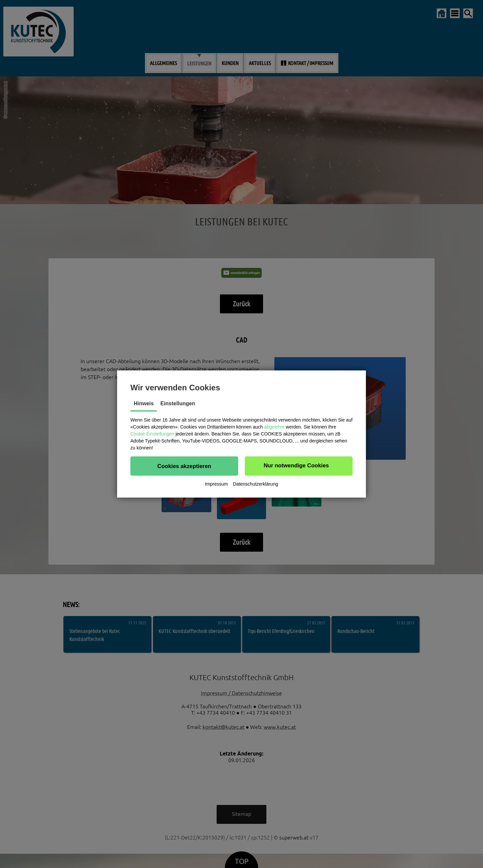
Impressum (216, 484)
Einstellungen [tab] (178, 403)
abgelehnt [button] (274, 427)
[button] (184, 466)
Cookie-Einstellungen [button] (152, 434)
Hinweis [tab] (144, 403)
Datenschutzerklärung (255, 484)
